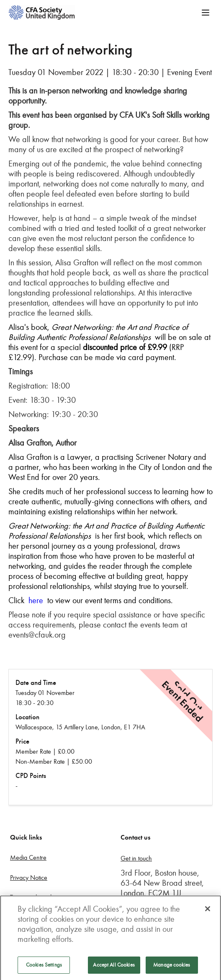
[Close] (208, 911)
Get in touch (136, 858)
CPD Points (31, 776)
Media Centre (28, 857)
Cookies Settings (44, 967)
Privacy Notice (29, 878)
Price (22, 741)
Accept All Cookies (114, 967)
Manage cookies (172, 967)
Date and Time (36, 683)
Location (27, 717)
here (36, 600)
